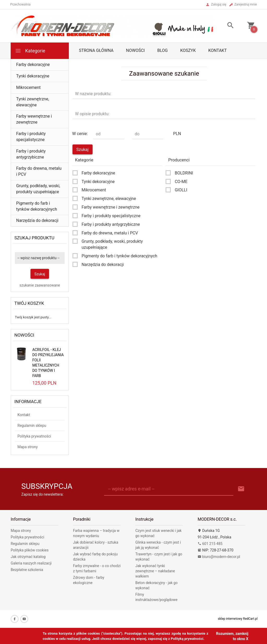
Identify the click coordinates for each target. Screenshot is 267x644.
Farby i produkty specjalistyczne (31, 137)
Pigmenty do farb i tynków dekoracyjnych (37, 206)
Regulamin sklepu (32, 426)
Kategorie (30, 51)
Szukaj (40, 274)
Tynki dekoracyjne (33, 76)
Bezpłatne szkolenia (27, 570)
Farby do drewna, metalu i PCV (39, 171)
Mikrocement (28, 87)
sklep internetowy (230, 619)
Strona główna (96, 50)
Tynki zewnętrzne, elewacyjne (33, 102)
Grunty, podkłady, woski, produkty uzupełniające (38, 189)
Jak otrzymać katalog (28, 557)
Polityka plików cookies (30, 550)
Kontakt (218, 50)
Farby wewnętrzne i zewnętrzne (34, 119)
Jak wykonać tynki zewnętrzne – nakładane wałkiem (155, 571)
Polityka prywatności (34, 436)
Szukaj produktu (34, 238)
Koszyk (188, 50)
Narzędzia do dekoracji (37, 220)
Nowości (135, 50)
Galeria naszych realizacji (31, 563)
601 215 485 (210, 544)
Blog (162, 50)
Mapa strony (28, 447)
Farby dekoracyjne (33, 65)
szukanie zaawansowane (40, 285)
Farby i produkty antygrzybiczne (31, 154)
